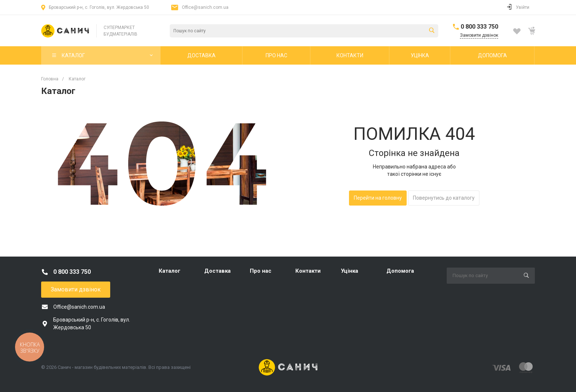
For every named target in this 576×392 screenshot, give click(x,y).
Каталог (170, 271)
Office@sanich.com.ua (205, 7)
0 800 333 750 (479, 27)
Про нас (261, 271)
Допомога (400, 271)
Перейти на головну (378, 198)
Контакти (308, 271)
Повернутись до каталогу (444, 198)
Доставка (217, 271)
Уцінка (350, 271)
